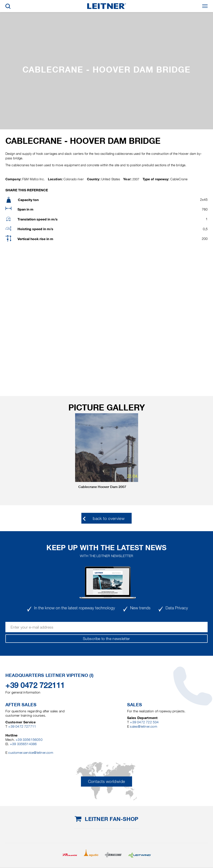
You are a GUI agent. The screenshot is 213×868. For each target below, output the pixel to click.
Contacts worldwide (106, 782)
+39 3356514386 (23, 744)
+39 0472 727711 (22, 726)
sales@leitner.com (143, 726)
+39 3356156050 (29, 740)
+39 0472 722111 (35, 685)
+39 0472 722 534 (144, 722)
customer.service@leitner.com (31, 753)
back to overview (109, 519)
